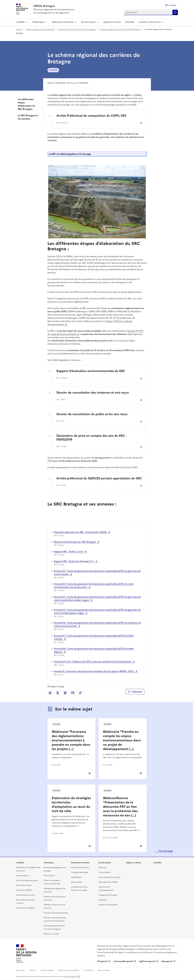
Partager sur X (58, 693)
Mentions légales (47, 970)
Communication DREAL (25, 908)
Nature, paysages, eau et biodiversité (40, 29)
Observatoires (77, 882)
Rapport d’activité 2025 (108, 905)
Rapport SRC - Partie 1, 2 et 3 (69, 552)
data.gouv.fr (167, 961)
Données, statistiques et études (56, 913)
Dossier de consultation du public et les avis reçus (92, 414)
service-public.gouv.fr (124, 961)
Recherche (175, 12)
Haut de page (166, 851)
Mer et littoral (49, 876)
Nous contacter (104, 970)
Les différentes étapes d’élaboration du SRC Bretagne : (26, 104)
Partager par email (73, 693)
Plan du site (21, 970)
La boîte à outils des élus (150, 22)
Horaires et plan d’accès (26, 895)
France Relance (105, 872)
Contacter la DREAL (24, 890)
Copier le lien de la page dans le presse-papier (80, 693)
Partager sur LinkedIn (65, 693)
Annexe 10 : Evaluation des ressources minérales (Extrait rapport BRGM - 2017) (94, 671)
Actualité (53, 70)
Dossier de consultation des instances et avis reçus (93, 393)
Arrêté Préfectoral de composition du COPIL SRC (92, 116)
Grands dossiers (88, 22)
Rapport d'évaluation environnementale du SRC (91, 371)
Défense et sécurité (51, 934)
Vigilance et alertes (112, 22)
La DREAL (20, 22)
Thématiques (38, 22)
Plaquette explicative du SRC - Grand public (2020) (80, 532)
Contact (172, 5)
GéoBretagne (76, 877)
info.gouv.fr (102, 961)
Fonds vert (103, 868)
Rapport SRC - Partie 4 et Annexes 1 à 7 (74, 561)
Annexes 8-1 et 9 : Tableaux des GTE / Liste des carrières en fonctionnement (93, 662)
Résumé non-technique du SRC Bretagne (75, 542)
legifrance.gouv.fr (147, 961)
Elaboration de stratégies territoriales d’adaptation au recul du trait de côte (71, 805)
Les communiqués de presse (27, 880)
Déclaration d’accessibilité (69, 970)
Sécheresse (103, 900)
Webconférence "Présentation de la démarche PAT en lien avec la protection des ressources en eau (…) (120, 807)
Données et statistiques (80, 868)
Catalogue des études (80, 872)
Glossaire (33, 970)
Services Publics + (23, 876)
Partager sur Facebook (50, 693)
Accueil (19, 29)
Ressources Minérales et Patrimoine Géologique (77, 29)
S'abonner (135, 692)
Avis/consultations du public (109, 877)
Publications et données (63, 22)
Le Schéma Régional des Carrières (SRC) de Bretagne (120, 29)
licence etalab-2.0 (71, 976)
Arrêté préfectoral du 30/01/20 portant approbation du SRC (99, 478)
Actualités (130, 22)
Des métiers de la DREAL (108, 882)
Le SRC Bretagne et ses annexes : (28, 117)
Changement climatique (108, 895)
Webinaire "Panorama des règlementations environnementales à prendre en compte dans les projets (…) (71, 740)
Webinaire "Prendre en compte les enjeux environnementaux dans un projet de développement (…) (122, 740)
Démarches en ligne (24, 885)
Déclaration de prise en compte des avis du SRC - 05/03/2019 (91, 438)
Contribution (88, 970)
